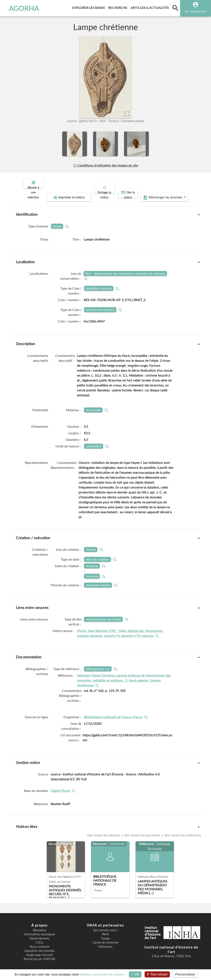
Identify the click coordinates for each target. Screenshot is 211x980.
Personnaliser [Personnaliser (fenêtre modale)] (185, 974)
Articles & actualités (151, 7)
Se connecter (196, 11)
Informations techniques (39, 931)
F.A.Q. (40, 939)
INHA (105, 931)
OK (135, 974)
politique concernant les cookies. (102, 974)
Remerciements (39, 935)
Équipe (105, 935)
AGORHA (22, 8)
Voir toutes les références (182, 832)
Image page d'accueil (39, 951)
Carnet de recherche (105, 939)
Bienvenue (40, 927)
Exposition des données (40, 947)
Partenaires (105, 943)
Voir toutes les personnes (142, 832)
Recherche (119, 7)
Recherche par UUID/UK (39, 956)
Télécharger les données (152, 194)
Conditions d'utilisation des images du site (105, 165)
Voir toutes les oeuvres (104, 832)
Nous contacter (40, 943)
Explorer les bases (89, 7)
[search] (175, 8)
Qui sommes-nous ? (105, 927)
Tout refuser (157, 974)
